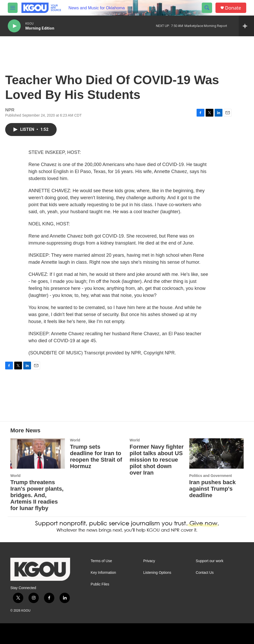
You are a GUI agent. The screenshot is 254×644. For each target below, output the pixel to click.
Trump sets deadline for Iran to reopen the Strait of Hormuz (96, 456)
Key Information (103, 573)
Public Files (100, 584)
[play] (14, 26)
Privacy (149, 561)
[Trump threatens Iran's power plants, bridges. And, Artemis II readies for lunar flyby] (38, 453)
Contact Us (205, 573)
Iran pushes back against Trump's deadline (213, 489)
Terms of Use (101, 561)
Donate (233, 8)
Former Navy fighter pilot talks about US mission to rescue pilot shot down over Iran (157, 460)
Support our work (210, 561)
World (15, 476)
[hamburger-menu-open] (13, 8)
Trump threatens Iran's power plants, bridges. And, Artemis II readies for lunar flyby (37, 495)
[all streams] (246, 26)
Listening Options (157, 573)
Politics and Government (211, 476)
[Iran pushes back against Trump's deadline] (217, 453)
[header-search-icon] (207, 8)
